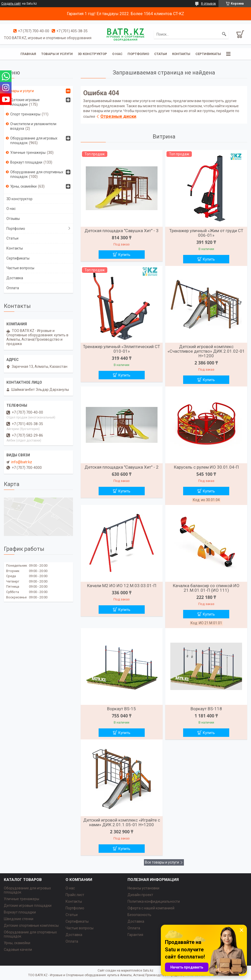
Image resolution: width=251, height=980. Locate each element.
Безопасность (139, 915)
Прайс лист (75, 895)
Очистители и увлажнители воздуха (33, 126)
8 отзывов (208, 4)
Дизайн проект (140, 895)
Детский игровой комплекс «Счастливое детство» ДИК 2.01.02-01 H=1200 (206, 351)
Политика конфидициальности (154, 901)
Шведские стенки (19, 919)
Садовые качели (18, 950)
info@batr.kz (22, 462)
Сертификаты (208, 54)
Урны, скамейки (23, 186)
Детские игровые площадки (25, 102)
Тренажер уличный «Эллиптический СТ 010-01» (122, 349)
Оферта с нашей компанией (151, 908)
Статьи (161, 54)
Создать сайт (11, 4)
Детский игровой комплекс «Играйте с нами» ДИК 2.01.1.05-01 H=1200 (122, 822)
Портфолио (138, 54)
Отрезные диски (118, 116)
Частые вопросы (20, 268)
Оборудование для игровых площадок (34, 141)
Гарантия (135, 935)
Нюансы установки (143, 888)
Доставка (15, 278)
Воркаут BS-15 (122, 709)
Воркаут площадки (26, 162)
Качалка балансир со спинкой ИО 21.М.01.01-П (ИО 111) (206, 588)
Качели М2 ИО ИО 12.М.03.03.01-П (122, 586)
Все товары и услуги (162, 862)
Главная (28, 54)
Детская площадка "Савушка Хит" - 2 (122, 467)
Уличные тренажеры (28, 153)
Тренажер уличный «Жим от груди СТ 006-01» (206, 233)
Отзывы (13, 219)
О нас (117, 54)
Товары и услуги (57, 54)
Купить (124, 255)
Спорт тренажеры (25, 114)
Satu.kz (148, 971)
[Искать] (224, 34)
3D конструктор (92, 54)
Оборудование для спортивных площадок (37, 174)
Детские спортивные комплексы (31, 925)
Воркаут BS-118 (206, 709)
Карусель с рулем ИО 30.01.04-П (206, 467)
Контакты (181, 54)
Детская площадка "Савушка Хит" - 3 (122, 231)
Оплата (13, 288)
